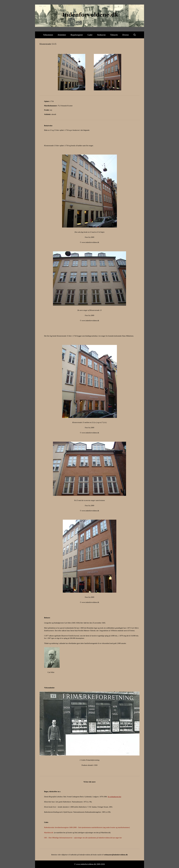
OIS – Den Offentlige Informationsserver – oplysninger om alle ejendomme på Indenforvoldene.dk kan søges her (83, 838)
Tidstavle (114, 35)
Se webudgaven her (114, 797)
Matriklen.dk (49, 833)
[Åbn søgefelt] (135, 35)
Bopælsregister (77, 35)
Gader (90, 35)
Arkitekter (62, 35)
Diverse (126, 35)
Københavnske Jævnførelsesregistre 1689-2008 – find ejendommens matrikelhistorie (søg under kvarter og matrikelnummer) (87, 827)
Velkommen (48, 35)
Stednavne (101, 35)
